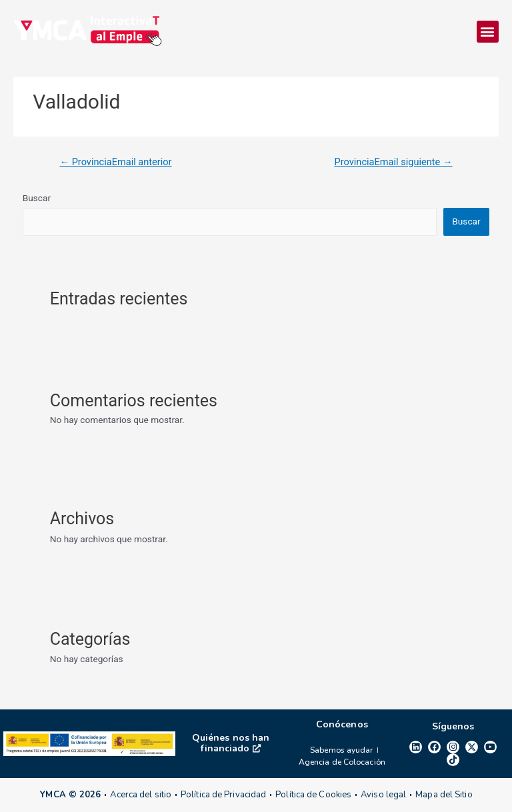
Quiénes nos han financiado (231, 743)
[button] (488, 32)
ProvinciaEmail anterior (115, 162)
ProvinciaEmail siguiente (394, 162)
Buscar (37, 198)
